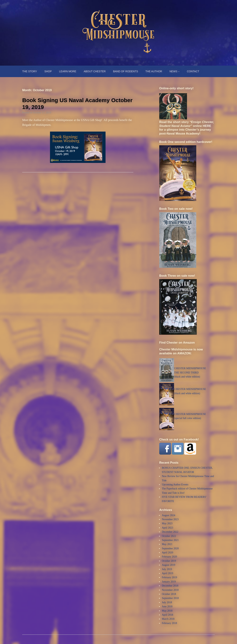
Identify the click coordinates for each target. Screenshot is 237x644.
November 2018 (170, 590)
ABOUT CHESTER (95, 71)
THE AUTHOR (154, 71)
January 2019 (169, 582)
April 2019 (167, 573)
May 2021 (167, 544)
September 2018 (170, 598)
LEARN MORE (68, 71)
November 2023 (170, 519)
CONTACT (193, 71)
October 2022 (169, 536)
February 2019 (169, 577)
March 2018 (168, 619)
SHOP (48, 71)
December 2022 (170, 532)
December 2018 (170, 586)
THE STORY (30, 71)
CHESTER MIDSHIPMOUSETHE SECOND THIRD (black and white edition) (190, 373)
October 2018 (169, 594)
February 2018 (169, 623)
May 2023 (167, 523)
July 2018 (167, 602)
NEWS (173, 71)
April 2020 (167, 553)
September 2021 (170, 540)
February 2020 (169, 557)
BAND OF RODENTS (126, 71)
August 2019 (168, 565)
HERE (207, 126)
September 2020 (170, 548)
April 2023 (167, 528)
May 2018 (167, 611)
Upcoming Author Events (175, 485)
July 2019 (167, 569)
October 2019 (169, 561)
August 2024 (168, 515)
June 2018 (167, 606)
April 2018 (167, 615)
